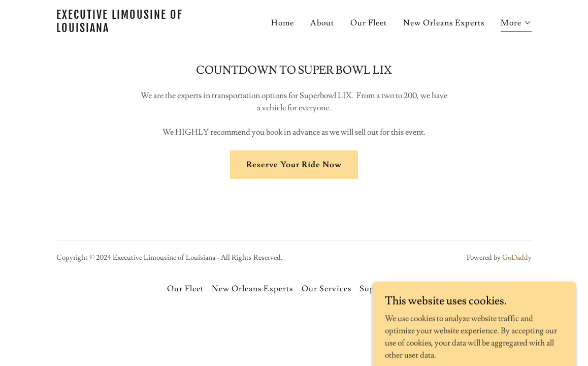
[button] (516, 24)
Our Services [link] (326, 289)
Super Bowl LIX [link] (390, 289)
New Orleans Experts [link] (444, 23)
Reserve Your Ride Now (294, 165)
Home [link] (283, 23)
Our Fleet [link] (369, 23)
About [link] (322, 23)
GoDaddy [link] (517, 258)
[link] (140, 29)
